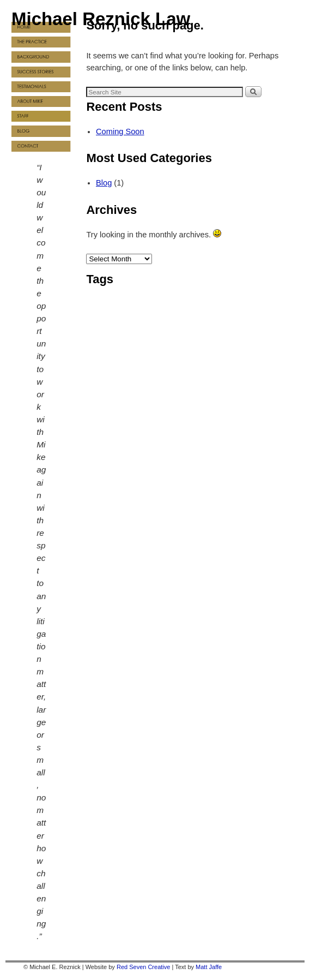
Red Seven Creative (143, 967)
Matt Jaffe (209, 967)
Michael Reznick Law (101, 19)
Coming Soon (120, 132)
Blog (104, 183)
